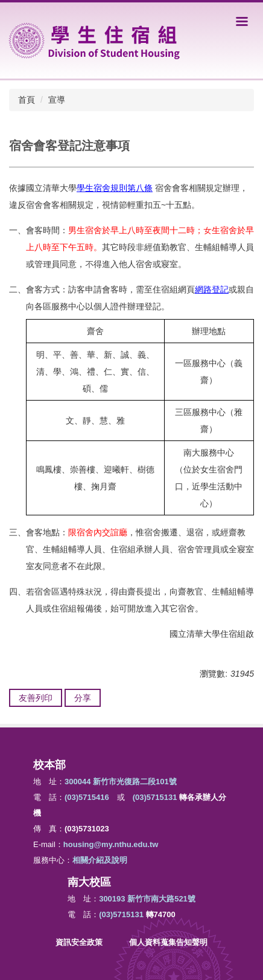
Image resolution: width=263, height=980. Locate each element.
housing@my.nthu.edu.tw (111, 844)
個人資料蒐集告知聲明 (168, 942)
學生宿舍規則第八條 (115, 188)
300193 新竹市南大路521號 (147, 899)
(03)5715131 (155, 797)
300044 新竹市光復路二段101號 (121, 782)
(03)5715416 (87, 797)
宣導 (57, 100)
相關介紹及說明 (100, 860)
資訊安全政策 (79, 942)
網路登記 (212, 289)
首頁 (27, 100)
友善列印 (36, 698)
